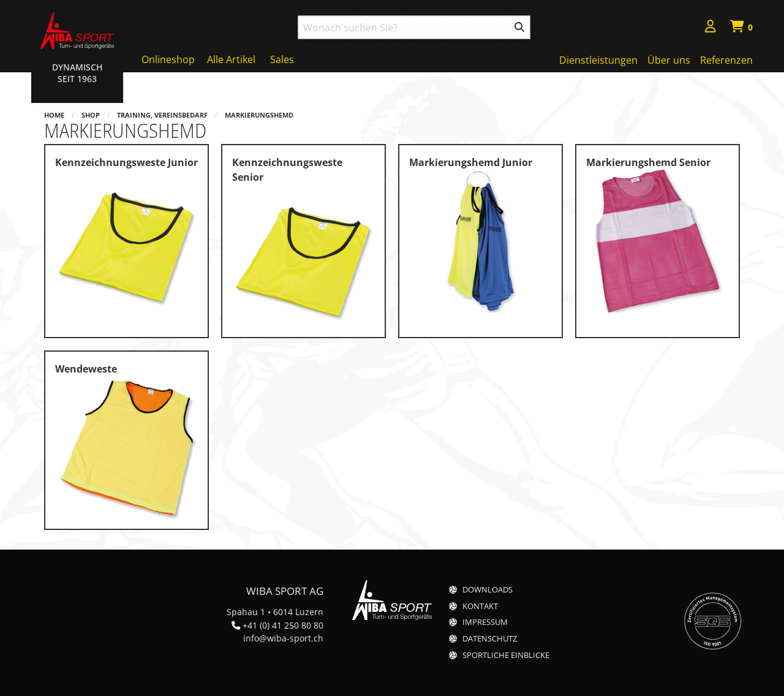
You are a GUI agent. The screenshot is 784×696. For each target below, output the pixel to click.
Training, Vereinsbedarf (162, 115)
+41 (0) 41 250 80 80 (283, 625)
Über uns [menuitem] (669, 60)
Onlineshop (168, 59)
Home (54, 115)
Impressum (485, 622)
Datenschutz (490, 639)
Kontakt (480, 606)
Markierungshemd (259, 115)
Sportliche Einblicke (506, 655)
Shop (91, 115)
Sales (282, 59)
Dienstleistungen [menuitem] (598, 60)
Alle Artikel (231, 59)
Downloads (488, 590)
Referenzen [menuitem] (726, 60)
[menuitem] (710, 28)
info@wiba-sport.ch (283, 638)
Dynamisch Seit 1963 (77, 73)
